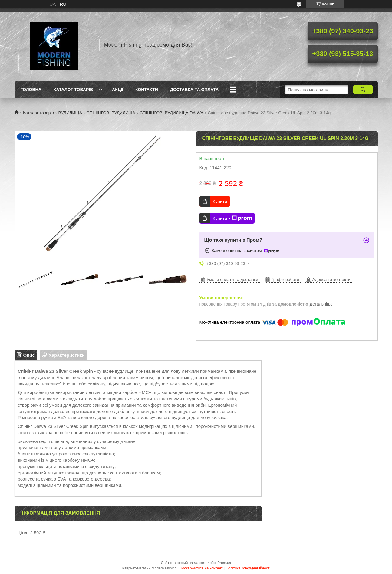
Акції (118, 90)
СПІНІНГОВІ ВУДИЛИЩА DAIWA (171, 113)
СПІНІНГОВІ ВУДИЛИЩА (111, 113)
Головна (31, 90)
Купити (220, 201)
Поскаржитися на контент (201, 568)
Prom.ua (224, 563)
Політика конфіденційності (248, 568)
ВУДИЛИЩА (70, 113)
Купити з (232, 218)
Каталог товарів (73, 90)
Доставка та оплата (194, 90)
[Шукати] (363, 90)
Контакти (147, 90)
